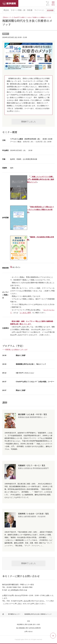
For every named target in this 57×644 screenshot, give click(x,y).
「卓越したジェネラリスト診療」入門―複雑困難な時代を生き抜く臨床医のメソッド (41, 179)
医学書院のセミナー (14, 614)
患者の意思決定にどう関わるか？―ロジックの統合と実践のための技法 (41, 210)
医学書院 (9, 3)
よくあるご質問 (25, 313)
